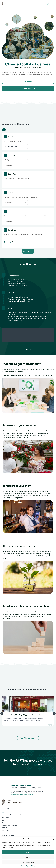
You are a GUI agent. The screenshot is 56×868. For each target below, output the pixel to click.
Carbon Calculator (28, 89)
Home (4, 812)
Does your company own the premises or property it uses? (23, 234)
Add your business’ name (12, 141)
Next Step (28, 251)
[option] (28, 53)
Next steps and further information (12, 815)
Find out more (28, 349)
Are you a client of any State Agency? (16, 178)
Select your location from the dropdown (17, 160)
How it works (28, 81)
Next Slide (54, 714)
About (4, 820)
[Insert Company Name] (16, 146)
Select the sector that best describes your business (21, 197)
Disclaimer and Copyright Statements (9, 826)
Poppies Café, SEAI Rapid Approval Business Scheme (25, 715)
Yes (6, 242)
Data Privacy (32, 866)
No (12, 242)
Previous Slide (2, 714)
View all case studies (28, 738)
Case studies (6, 823)
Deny (28, 857)
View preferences (28, 862)
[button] (53, 839)
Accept (28, 852)
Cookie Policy (24, 866)
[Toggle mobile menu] (51, 4)
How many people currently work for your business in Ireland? (25, 216)
